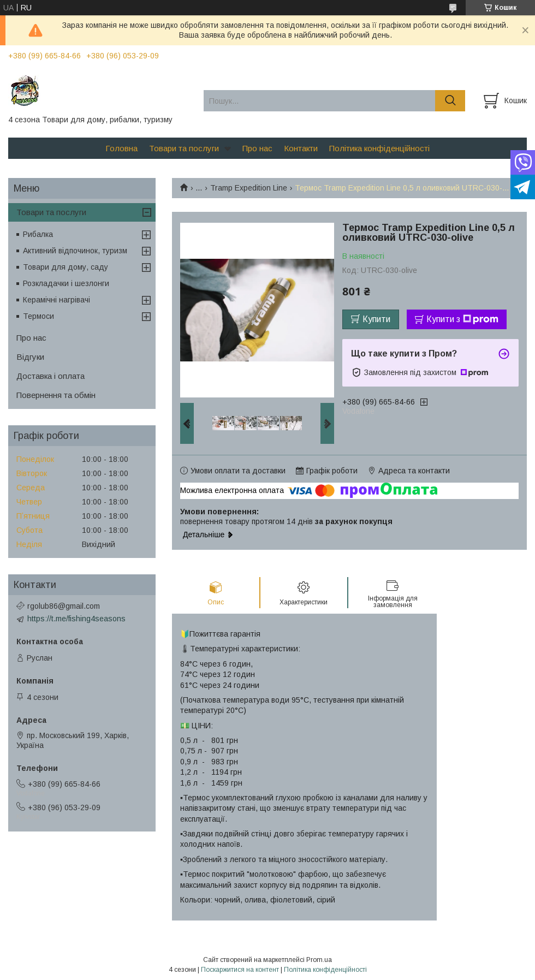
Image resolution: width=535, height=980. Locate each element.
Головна (121, 148)
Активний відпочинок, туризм (75, 251)
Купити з (462, 319)
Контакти (301, 148)
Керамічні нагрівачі (57, 300)
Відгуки (30, 357)
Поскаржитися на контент (240, 970)
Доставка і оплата (50, 376)
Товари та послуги (184, 148)
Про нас (257, 148)
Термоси (38, 316)
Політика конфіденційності (379, 148)
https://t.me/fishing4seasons (76, 619)
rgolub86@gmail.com (64, 606)
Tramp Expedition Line (249, 188)
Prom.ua (319, 960)
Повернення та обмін (56, 395)
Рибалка (38, 234)
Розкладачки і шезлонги (66, 283)
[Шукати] (450, 101)
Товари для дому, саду (66, 267)
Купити (376, 319)
